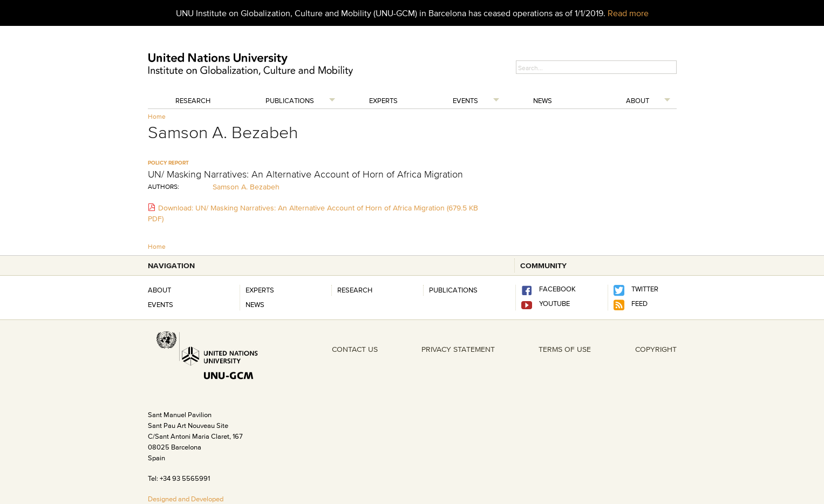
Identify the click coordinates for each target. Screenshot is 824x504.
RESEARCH (355, 290)
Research (193, 100)
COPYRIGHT (656, 349)
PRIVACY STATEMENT (458, 349)
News (543, 100)
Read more (628, 13)
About (638, 100)
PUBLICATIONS (453, 290)
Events (465, 100)
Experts (383, 100)
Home (157, 116)
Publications (290, 100)
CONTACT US (355, 349)
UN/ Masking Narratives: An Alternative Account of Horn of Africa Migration (305, 174)
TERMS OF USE (565, 349)
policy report (168, 163)
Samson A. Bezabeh (246, 187)
